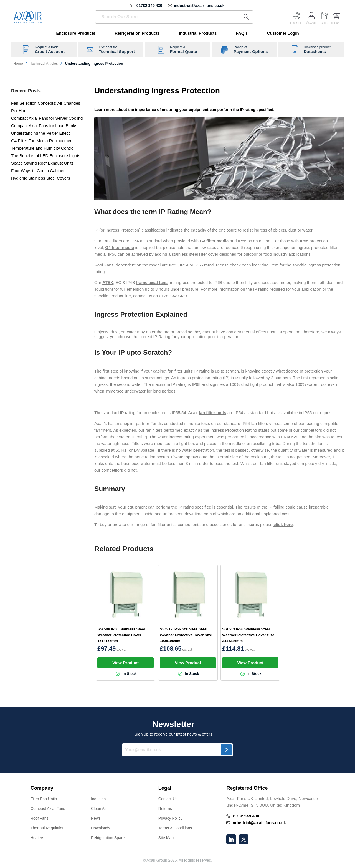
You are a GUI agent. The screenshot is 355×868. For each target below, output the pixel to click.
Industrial (99, 799)
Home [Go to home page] (18, 63)
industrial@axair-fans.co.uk (199, 6)
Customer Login (283, 33)
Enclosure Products (76, 33)
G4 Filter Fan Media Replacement (42, 141)
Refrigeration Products (137, 33)
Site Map (166, 838)
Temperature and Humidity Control (43, 148)
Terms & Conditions (175, 828)
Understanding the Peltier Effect (40, 133)
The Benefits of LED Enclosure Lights (46, 156)
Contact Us (168, 799)
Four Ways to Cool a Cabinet (38, 171)
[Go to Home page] (28, 17)
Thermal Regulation (47, 828)
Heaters (37, 838)
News (96, 818)
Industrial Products (198, 33)
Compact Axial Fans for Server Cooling (47, 118)
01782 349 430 (149, 6)
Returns (165, 809)
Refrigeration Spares (109, 838)
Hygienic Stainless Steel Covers (41, 178)
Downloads (101, 828)
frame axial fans (152, 282)
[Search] (246, 17)
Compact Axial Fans (48, 809)
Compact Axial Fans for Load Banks (44, 126)
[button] (89, 788)
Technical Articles (44, 63)
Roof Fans (40, 818)
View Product (125, 663)
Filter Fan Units (44, 799)
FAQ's (242, 33)
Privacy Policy (170, 818)
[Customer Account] (311, 17)
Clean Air (99, 809)
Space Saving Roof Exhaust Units (42, 163)
